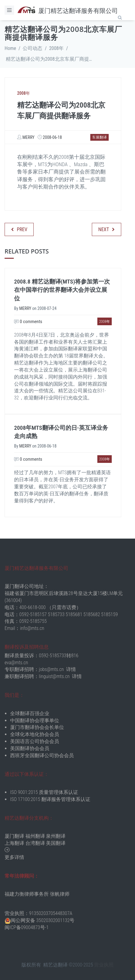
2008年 (56, 48)
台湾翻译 (35, 843)
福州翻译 (35, 836)
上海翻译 (14, 843)
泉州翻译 (56, 836)
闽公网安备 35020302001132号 (43, 920)
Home (10, 48)
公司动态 (32, 48)
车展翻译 (99, 137)
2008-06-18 (52, 137)
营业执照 (104, 965)
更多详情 (14, 857)
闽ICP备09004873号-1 (27, 927)
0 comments (28, 322)
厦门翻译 (14, 836)
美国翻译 (56, 843)
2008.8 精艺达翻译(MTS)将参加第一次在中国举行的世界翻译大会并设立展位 (62, 290)
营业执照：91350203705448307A (38, 913)
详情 (71, 669)
